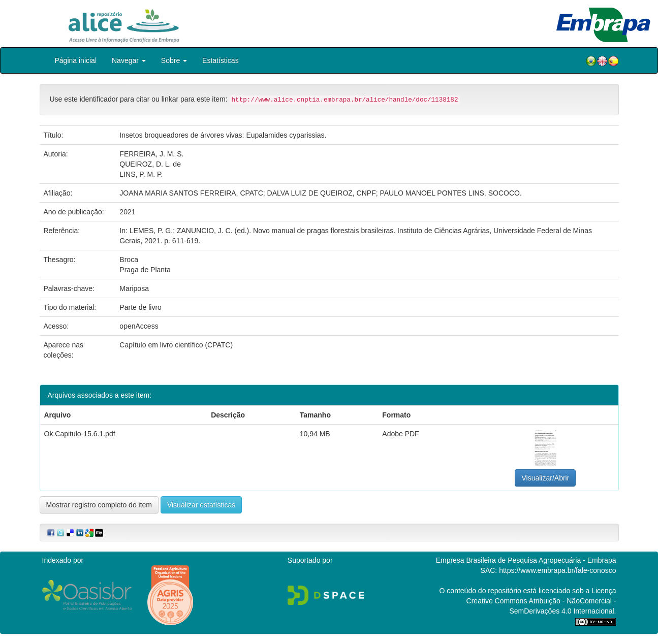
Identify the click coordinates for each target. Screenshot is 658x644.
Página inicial (76, 60)
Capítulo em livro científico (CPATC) (176, 345)
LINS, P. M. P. (141, 174)
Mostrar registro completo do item (99, 505)
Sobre (174, 60)
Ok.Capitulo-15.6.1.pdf (80, 434)
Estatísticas (221, 60)
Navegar (129, 60)
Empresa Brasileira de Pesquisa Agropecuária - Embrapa (526, 560)
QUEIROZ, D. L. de (150, 164)
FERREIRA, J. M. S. (151, 154)
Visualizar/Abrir (545, 478)
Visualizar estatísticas (201, 505)
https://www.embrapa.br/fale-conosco (557, 570)
